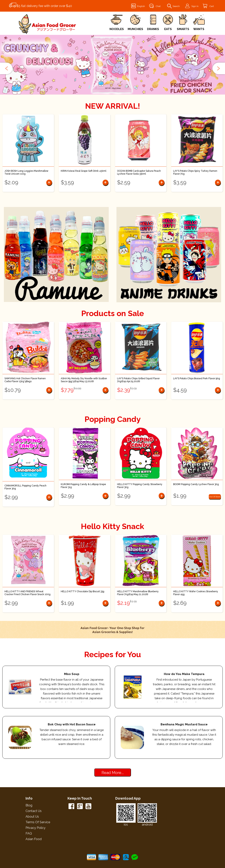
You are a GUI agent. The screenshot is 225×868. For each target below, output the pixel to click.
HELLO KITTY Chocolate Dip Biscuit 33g (83, 591)
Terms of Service (38, 822)
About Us (32, 817)
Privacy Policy (36, 828)
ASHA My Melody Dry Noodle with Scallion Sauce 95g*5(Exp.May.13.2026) (84, 380)
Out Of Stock (215, 497)
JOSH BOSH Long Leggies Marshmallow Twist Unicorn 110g (26, 172)
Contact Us (34, 811)
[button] (7, 68)
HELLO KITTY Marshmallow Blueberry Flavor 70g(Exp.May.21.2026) (138, 593)
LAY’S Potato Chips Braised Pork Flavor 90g (197, 378)
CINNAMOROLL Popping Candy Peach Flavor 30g (25, 487)
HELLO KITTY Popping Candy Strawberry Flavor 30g (140, 486)
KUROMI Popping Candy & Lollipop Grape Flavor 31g (83, 486)
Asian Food (34, 839)
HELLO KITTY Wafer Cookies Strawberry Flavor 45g (196, 593)
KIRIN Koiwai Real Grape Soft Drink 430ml (83, 171)
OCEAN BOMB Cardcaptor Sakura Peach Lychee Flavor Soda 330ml (139, 172)
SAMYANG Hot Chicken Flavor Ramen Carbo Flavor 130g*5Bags (25, 380)
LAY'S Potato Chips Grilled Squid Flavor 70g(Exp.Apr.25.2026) (138, 380)
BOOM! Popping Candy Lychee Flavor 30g (196, 484)
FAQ (29, 833)
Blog (29, 805)
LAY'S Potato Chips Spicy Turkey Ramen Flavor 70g (195, 172)
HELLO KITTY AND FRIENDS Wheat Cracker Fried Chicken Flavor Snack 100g (27, 593)
